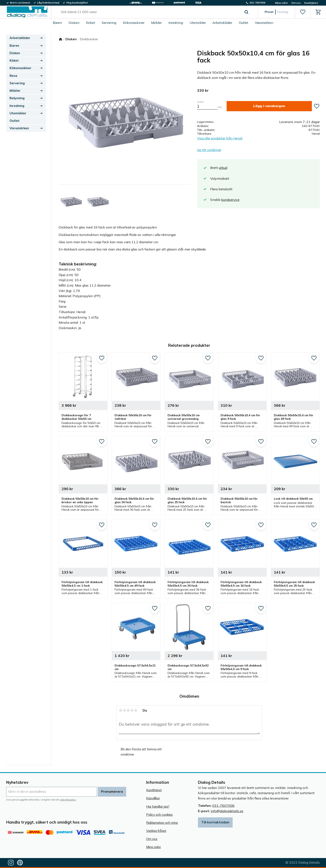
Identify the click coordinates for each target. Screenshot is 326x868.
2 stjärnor (124, 710)
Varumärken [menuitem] (264, 23)
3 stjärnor (128, 710)
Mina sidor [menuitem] (282, 3)
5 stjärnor (136, 710)
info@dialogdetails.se (227, 811)
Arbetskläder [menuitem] (222, 23)
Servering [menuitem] (109, 23)
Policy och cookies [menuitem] (159, 815)
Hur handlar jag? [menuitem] (158, 806)
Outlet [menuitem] (244, 23)
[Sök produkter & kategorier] (150, 12)
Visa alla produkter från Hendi (220, 138)
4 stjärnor (132, 710)
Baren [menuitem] (57, 23)
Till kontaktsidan (215, 822)
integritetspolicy (68, 800)
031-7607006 (223, 806)
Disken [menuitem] (74, 23)
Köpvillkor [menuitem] (153, 798)
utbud (223, 168)
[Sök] (246, 12)
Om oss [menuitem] (296, 3)
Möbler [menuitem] (156, 23)
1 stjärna (121, 710)
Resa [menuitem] (13, 76)
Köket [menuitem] (91, 23)
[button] (303, 12)
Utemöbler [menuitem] (198, 23)
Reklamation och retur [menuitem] (162, 823)
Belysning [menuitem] (17, 98)
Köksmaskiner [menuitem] (134, 23)
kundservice (230, 200)
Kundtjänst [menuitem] (311, 3)
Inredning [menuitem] (176, 23)
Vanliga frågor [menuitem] (156, 831)
